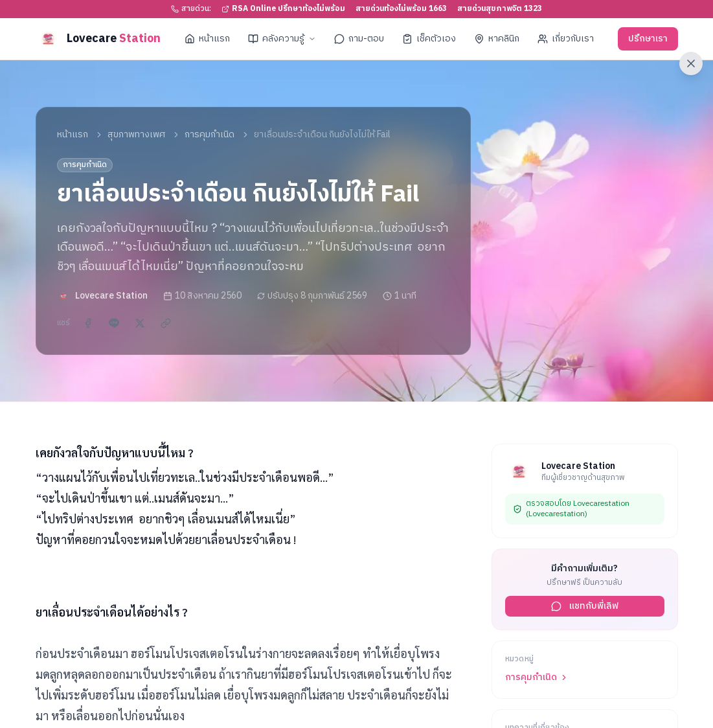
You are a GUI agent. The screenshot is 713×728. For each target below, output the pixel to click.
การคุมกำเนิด (209, 135)
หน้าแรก (207, 39)
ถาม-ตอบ (359, 39)
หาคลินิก (497, 39)
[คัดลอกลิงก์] (166, 323)
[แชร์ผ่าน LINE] (114, 323)
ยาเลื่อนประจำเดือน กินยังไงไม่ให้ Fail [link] (322, 135)
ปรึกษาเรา (648, 39)
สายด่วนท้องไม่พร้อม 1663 (401, 9)
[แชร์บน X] (140, 323)
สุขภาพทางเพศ (136, 135)
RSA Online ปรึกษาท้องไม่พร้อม (283, 9)
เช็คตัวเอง (429, 39)
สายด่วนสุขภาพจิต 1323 (500, 9)
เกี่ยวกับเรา (566, 39)
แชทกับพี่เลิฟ (585, 606)
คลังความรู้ (282, 39)
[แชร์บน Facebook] (88, 323)
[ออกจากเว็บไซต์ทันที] (691, 63)
